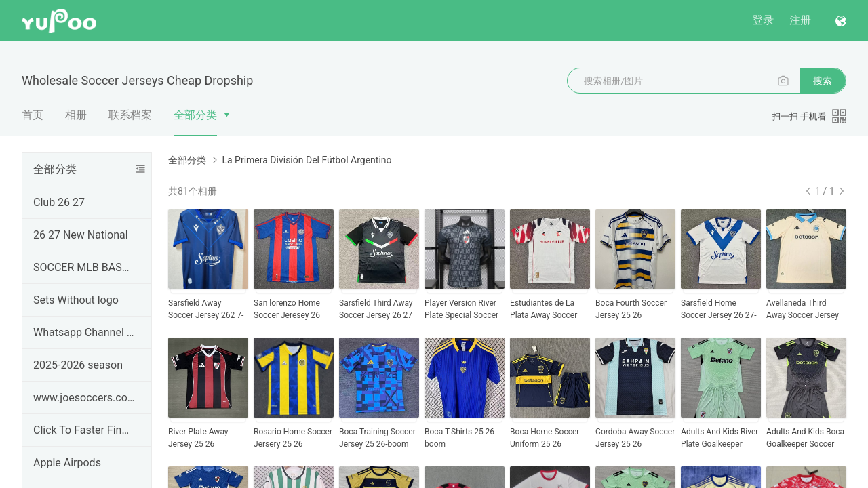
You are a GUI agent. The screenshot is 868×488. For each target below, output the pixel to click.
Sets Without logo (76, 300)
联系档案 (130, 115)
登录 (763, 20)
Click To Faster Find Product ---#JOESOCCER (84, 430)
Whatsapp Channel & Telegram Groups (84, 332)
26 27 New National (81, 235)
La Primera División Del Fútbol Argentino (307, 160)
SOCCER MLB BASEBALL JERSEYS (84, 267)
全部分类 (195, 115)
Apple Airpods (67, 463)
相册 (76, 115)
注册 (800, 20)
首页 (33, 115)
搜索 (823, 81)
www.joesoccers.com (84, 398)
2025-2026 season (78, 365)
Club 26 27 (59, 202)
